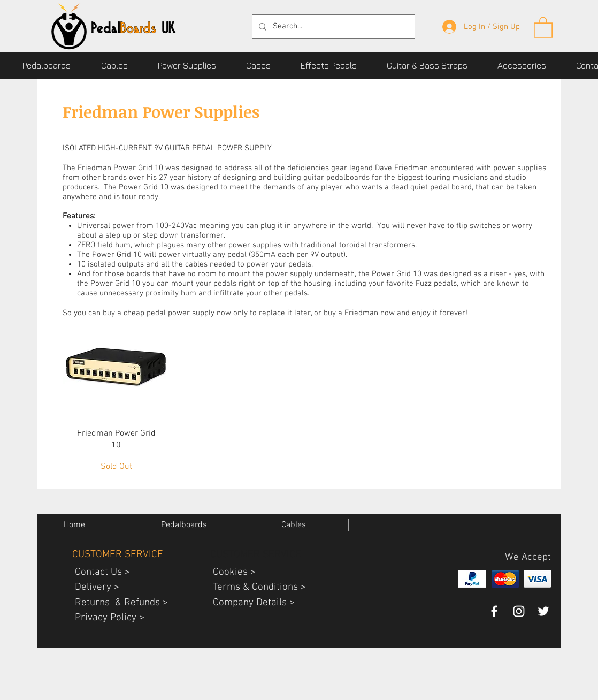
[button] (543, 27)
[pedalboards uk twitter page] (543, 611)
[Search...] (332, 26)
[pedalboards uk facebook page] (494, 611)
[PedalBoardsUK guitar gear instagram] (519, 611)
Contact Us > (98, 572)
